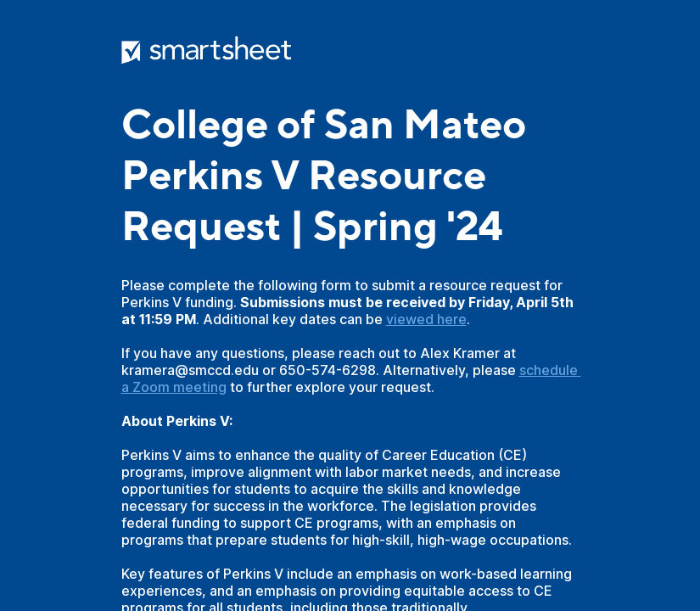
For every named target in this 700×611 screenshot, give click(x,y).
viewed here (426, 319)
